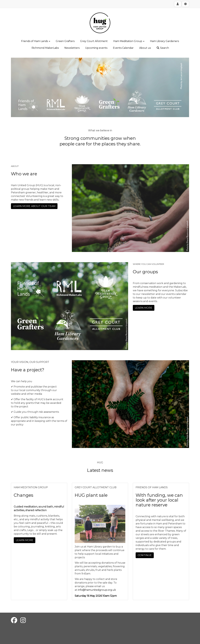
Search (163, 48)
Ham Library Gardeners (164, 41)
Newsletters (72, 48)
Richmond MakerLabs (45, 48)
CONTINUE (145, 555)
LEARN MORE (144, 308)
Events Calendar (123, 48)
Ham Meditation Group (129, 41)
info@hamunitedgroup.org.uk (97, 590)
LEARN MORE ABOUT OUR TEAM (34, 206)
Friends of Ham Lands (36, 41)
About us (145, 48)
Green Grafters (65, 41)
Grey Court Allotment (94, 41)
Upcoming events (96, 48)
